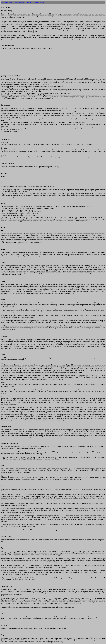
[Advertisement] (45, 63)
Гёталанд (36, 2)
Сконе (42, 2)
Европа (11, 2)
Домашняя (4, 2)
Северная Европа (20, 2)
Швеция (29, 2)
